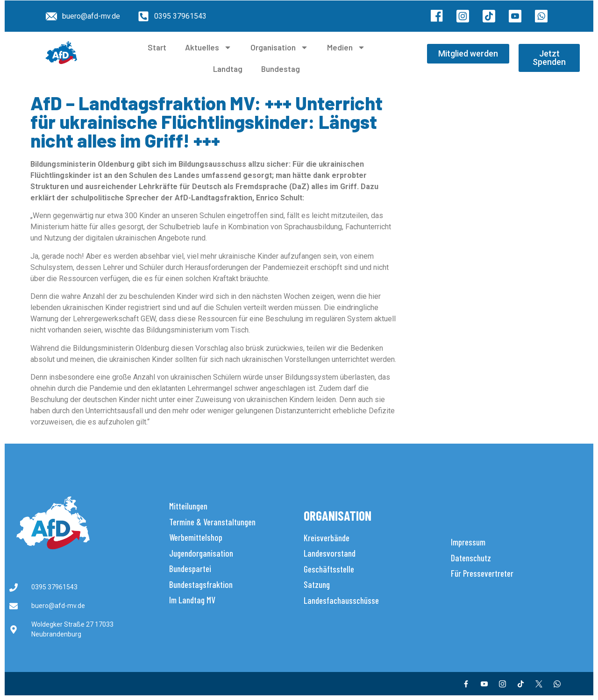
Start (157, 47)
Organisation (279, 47)
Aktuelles (208, 47)
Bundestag (281, 69)
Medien (346, 47)
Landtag (228, 69)
